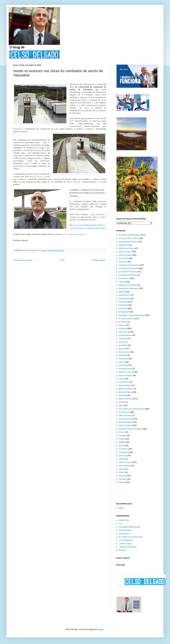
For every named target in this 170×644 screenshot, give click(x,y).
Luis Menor (123, 382)
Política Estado (125, 422)
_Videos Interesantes (128, 547)
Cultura (122, 282)
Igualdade (123, 345)
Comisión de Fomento (128, 268)
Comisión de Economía (129, 265)
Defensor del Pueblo (127, 285)
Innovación (123, 359)
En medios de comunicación (131, 537)
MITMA (122, 402)
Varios (121, 469)
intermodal (123, 365)
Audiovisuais (124, 533)
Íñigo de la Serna (126, 372)
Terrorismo (123, 449)
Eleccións (123, 309)
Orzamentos (124, 412)
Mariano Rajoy (125, 392)
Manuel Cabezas (126, 389)
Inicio (62, 260)
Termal (121, 446)
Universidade (124, 466)
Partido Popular (125, 419)
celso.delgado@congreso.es (75, 234)
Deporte (122, 292)
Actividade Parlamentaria (129, 235)
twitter (121, 508)
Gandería (123, 339)
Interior (122, 362)
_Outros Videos (125, 544)
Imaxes (122, 349)
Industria (122, 355)
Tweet (121, 459)
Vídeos (122, 472)
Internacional (124, 369)
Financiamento (125, 335)
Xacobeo (122, 479)
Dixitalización (124, 299)
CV (120, 523)
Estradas (122, 329)
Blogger (101, 629)
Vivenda (122, 476)
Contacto (122, 550)
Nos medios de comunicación (131, 409)
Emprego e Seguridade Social (132, 315)
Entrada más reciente (23, 260)
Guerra (122, 342)
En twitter (123, 322)
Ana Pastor (123, 258)
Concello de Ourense (128, 272)
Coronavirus (124, 278)
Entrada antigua (98, 260)
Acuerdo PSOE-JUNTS (129, 238)
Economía (123, 302)
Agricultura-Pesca (126, 248)
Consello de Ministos (128, 275)
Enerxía (122, 325)
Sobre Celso (124, 520)
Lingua (121, 379)
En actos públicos (126, 319)
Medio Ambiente (126, 399)
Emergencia (124, 312)
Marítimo (122, 395)
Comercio (123, 262)
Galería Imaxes (125, 530)
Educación (123, 305)
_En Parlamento (126, 540)
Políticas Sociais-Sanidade (130, 429)
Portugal (122, 436)
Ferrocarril (123, 332)
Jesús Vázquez (125, 375)
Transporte (123, 452)
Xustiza (122, 482)
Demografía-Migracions (129, 288)
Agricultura (123, 245)
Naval (121, 405)
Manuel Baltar (125, 385)
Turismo (122, 456)
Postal (121, 439)
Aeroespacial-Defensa (128, 242)
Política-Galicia (125, 425)
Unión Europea (125, 462)
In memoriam (124, 352)
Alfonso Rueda (125, 255)
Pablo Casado (125, 415)
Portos (121, 432)
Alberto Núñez (125, 252)
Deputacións (124, 295)
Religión (122, 442)
